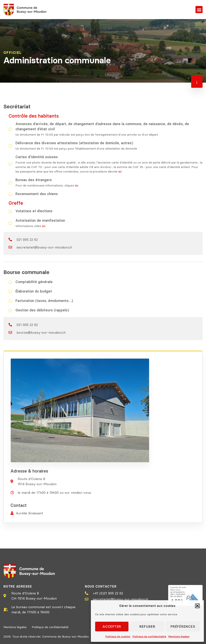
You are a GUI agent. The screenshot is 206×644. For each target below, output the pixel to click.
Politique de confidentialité (149, 636)
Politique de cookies (118, 636)
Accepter (112, 627)
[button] (197, 606)
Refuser (147, 627)
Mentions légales (179, 636)
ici (120, 171)
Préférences (183, 627)
